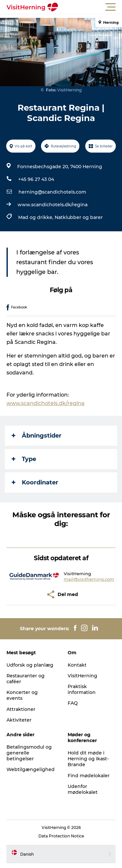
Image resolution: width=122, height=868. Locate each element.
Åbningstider (37, 436)
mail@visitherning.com (89, 579)
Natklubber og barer (79, 217)
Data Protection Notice (61, 836)
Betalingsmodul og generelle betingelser (29, 753)
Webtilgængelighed (31, 769)
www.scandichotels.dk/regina (53, 205)
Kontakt (77, 665)
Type (24, 459)
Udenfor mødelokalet (83, 789)
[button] (90, 7)
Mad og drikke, (36, 217)
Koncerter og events (22, 695)
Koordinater (35, 482)
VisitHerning (82, 676)
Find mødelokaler (89, 776)
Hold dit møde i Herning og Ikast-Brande (88, 759)
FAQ (73, 703)
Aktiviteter (19, 720)
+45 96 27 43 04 (36, 179)
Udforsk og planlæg (30, 665)
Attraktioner (21, 709)
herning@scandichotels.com (52, 192)
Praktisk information (82, 689)
